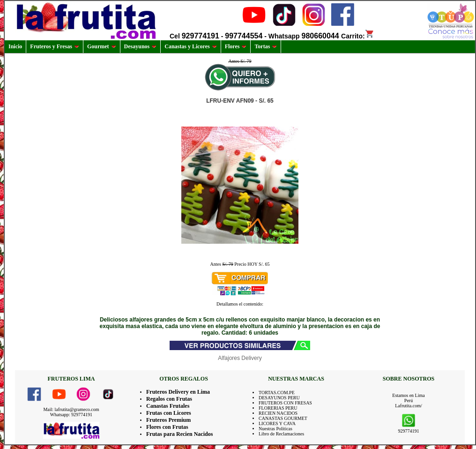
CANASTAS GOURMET (283, 418)
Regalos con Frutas (169, 399)
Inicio (15, 46)
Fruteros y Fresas (55, 46)
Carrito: (358, 36)
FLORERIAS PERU (278, 408)
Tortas (266, 46)
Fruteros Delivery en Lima (178, 392)
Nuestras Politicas (275, 429)
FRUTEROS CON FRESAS (285, 403)
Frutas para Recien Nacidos (179, 434)
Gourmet (102, 46)
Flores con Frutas (167, 427)
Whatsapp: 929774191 (71, 415)
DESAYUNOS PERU (279, 398)
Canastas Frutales (168, 406)
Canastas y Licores (190, 46)
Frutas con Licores (169, 413)
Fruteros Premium (168, 420)
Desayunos (141, 46)
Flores (236, 46)
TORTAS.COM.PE (277, 393)
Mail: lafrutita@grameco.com (71, 409)
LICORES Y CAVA (277, 423)
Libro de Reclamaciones (281, 434)
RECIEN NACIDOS (278, 413)
